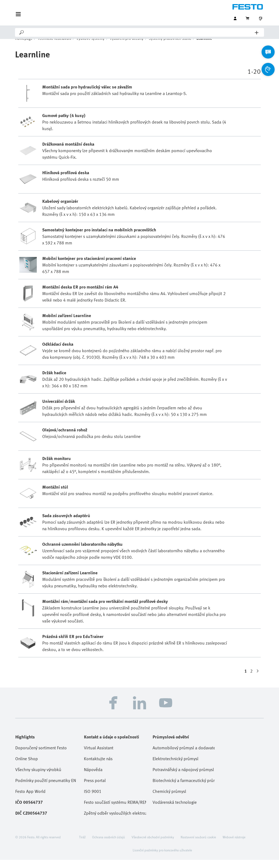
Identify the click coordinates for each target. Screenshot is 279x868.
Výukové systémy (90, 46)
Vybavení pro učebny (127, 46)
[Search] (140, 32)
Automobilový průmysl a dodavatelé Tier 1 (184, 756)
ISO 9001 (93, 799)
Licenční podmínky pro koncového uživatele (162, 858)
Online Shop (27, 767)
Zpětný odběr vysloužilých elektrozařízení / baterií (115, 821)
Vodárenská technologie (175, 810)
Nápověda (93, 778)
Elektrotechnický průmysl (175, 767)
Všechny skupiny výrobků (38, 778)
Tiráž (82, 845)
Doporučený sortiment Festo (41, 756)
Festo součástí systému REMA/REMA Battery (115, 810)
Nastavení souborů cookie (198, 845)
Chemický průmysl (169, 799)
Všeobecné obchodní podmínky (153, 845)
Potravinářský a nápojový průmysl (183, 778)
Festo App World (30, 799)
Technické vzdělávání (54, 46)
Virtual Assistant (99, 756)
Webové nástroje (234, 845)
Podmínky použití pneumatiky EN (46, 789)
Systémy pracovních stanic (170, 46)
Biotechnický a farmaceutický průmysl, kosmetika (184, 789)
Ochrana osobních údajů (109, 845)
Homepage (24, 46)
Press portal (95, 789)
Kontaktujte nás (98, 767)
